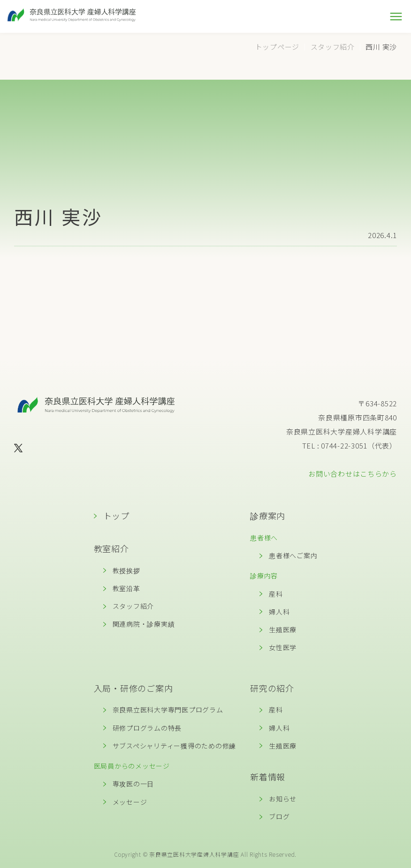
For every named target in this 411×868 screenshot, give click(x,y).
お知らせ (283, 799)
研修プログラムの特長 (147, 728)
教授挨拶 (126, 570)
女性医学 (283, 647)
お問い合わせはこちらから (353, 474)
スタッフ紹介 (133, 606)
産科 (276, 594)
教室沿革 (126, 588)
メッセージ (130, 802)
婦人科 (279, 612)
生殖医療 (283, 629)
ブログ (279, 816)
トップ (116, 516)
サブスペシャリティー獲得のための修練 (175, 746)
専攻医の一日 (133, 784)
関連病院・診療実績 (144, 624)
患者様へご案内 (293, 555)
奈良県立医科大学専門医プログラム (168, 710)
